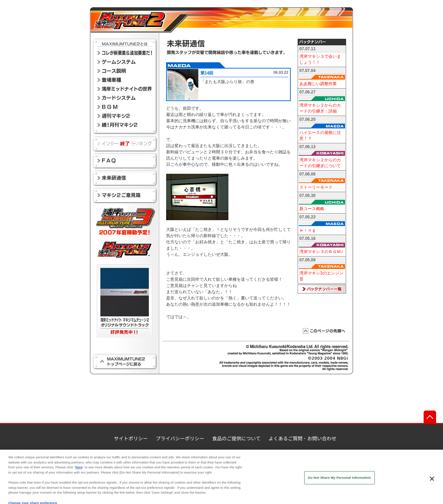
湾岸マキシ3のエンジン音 (321, 276)
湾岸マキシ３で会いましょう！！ (320, 59)
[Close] (432, 483)
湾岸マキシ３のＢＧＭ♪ (321, 252)
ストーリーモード (316, 187)
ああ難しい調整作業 (318, 84)
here (79, 472)
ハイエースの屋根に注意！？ (320, 136)
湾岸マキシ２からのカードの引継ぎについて (320, 163)
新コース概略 (312, 209)
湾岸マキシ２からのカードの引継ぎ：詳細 (320, 108)
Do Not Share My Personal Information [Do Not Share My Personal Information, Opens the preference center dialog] (340, 482)
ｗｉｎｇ (308, 230)
